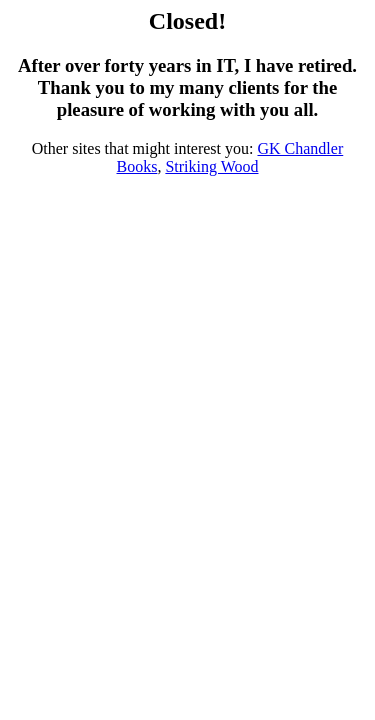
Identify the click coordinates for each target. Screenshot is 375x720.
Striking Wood (211, 166)
